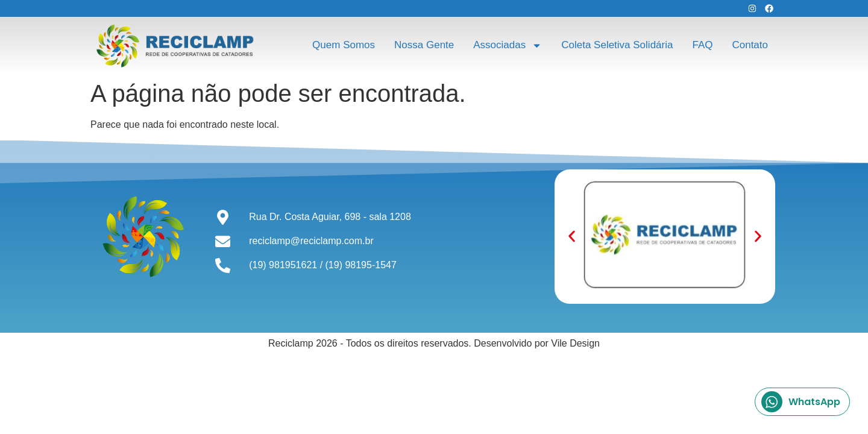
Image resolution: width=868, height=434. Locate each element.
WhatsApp (801, 402)
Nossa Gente (424, 45)
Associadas (508, 46)
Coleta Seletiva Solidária (617, 45)
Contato (750, 45)
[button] (572, 237)
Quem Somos (344, 45)
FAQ (702, 45)
